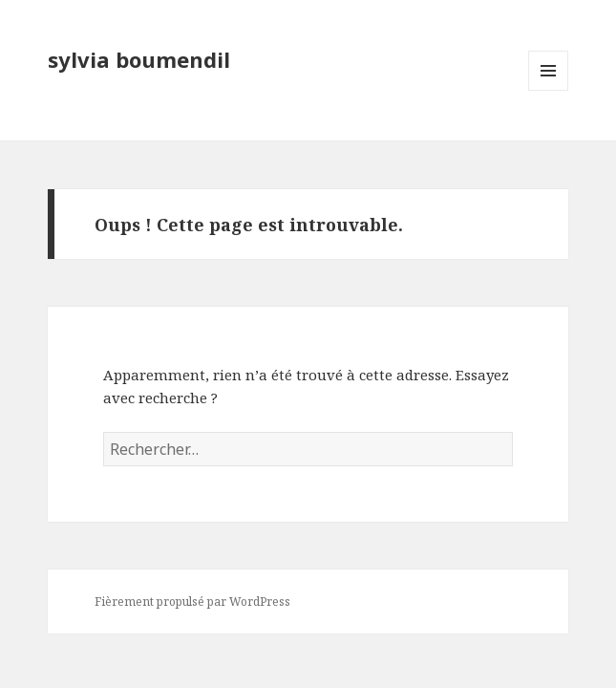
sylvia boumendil (139, 59)
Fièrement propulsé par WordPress (192, 602)
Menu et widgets (549, 90)
